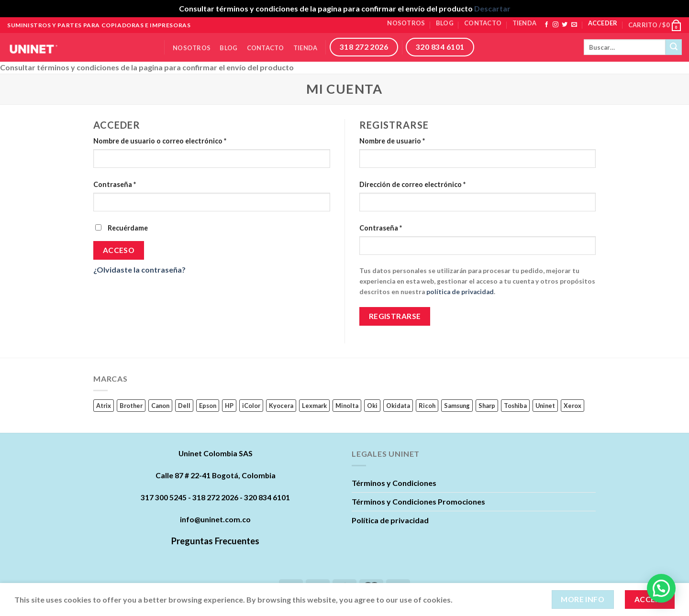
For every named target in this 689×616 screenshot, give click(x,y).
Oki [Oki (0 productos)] (372, 406)
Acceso (119, 250)
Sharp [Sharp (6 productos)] (487, 406)
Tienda (525, 23)
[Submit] (674, 47)
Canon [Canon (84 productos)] (160, 406)
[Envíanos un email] (574, 25)
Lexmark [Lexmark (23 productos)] (314, 406)
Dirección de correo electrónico (412, 184)
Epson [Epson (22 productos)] (208, 406)
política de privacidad (460, 292)
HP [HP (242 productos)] (229, 406)
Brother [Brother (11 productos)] (131, 406)
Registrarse (395, 316)
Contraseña (115, 184)
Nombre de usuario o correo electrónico (160, 141)
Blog (445, 23)
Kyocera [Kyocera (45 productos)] (281, 406)
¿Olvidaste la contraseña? (139, 269)
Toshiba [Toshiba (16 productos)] (515, 406)
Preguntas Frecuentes (215, 541)
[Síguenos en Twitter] (565, 25)
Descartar (492, 8)
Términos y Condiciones (394, 483)
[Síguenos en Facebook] (546, 25)
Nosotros (406, 23)
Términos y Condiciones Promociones (418, 501)
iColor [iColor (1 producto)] (251, 406)
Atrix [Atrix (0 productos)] (104, 406)
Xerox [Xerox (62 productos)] (572, 406)
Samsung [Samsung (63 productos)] (457, 406)
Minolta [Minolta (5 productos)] (347, 406)
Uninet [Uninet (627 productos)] (545, 406)
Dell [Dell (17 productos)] (184, 406)
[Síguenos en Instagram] (556, 25)
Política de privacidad (390, 520)
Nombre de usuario (392, 141)
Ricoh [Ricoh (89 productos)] (427, 406)
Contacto (483, 23)
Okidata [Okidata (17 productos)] (398, 406)
